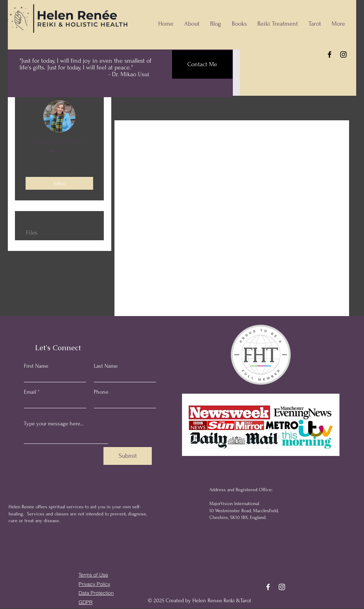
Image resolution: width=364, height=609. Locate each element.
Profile (34, 218)
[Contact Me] (202, 64)
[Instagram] (343, 54)
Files (32, 233)
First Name (36, 366)
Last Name (106, 366)
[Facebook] (330, 54)
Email (30, 392)
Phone (101, 392)
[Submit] (128, 456)
